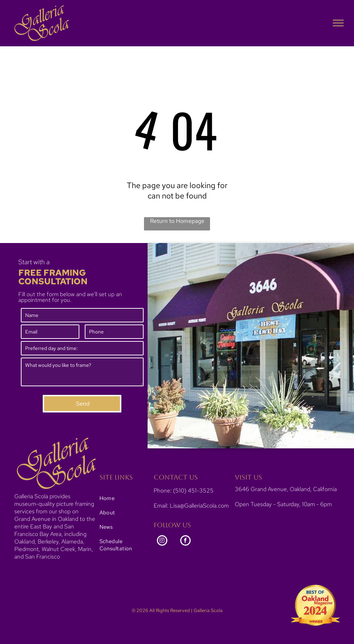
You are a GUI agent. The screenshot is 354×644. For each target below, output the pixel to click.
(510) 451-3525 (193, 491)
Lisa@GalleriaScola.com (199, 506)
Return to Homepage (177, 221)
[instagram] (162, 541)
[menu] (338, 23)
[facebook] (185, 541)
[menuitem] (123, 498)
